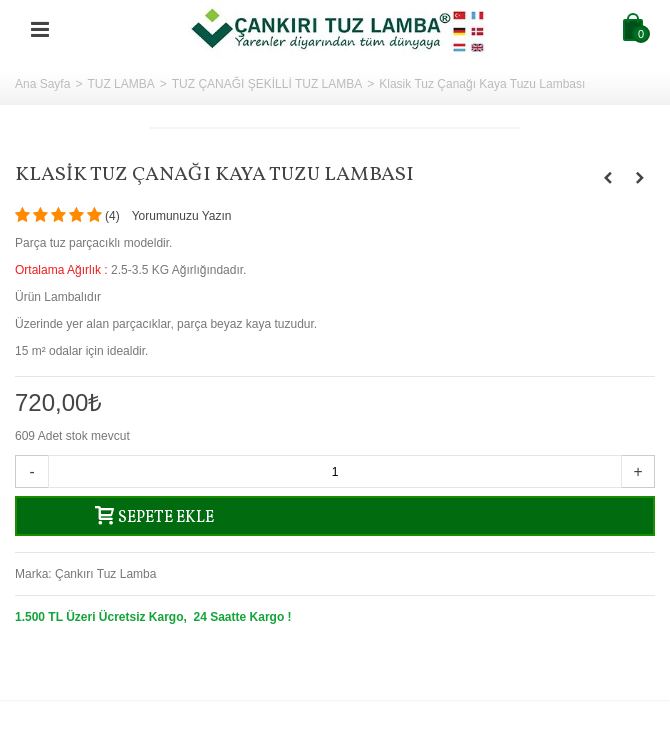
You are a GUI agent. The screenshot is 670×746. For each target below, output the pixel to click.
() (112, 216)
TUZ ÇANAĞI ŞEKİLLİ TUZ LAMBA (267, 84)
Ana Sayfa (42, 84)
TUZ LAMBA (120, 84)
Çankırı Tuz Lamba (105, 574)
